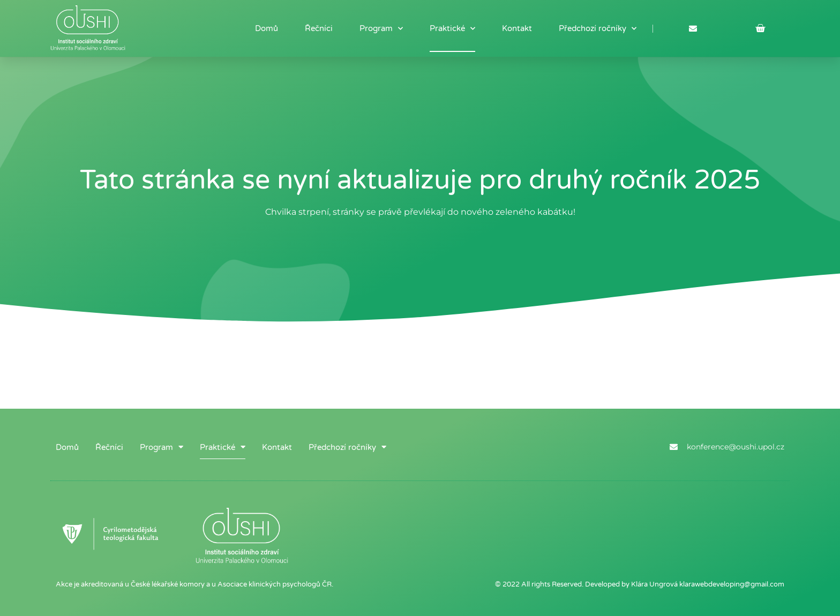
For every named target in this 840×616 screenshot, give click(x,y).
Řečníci (319, 28)
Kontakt (517, 28)
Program (381, 29)
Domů (267, 28)
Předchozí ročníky (598, 29)
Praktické (452, 29)
